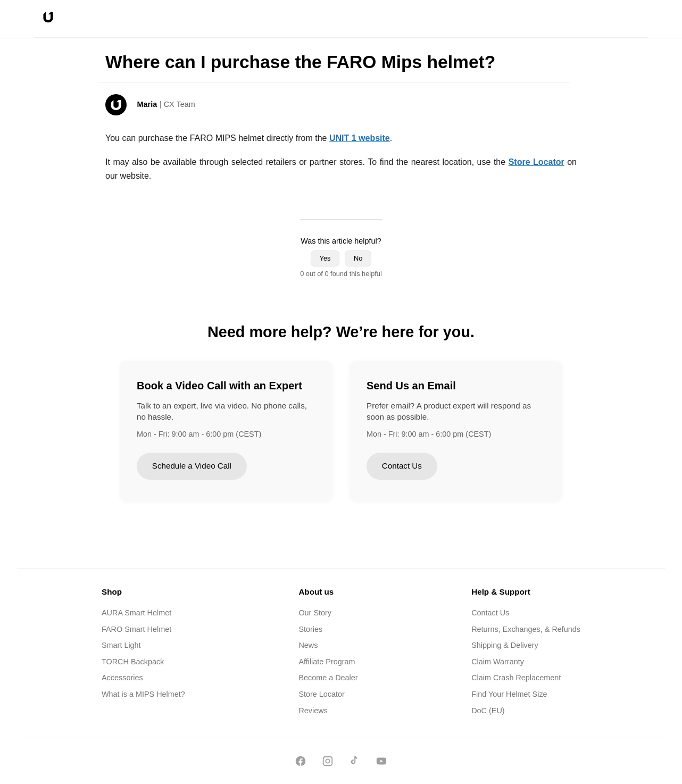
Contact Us (402, 466)
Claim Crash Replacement (516, 678)
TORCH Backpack (133, 662)
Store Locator (321, 694)
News (308, 645)
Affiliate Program (327, 662)
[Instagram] (328, 763)
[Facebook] (301, 763)
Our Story (315, 613)
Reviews (313, 711)
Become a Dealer (328, 678)
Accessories (122, 678)
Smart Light (121, 645)
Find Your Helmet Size (509, 694)
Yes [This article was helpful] (325, 258)
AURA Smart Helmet (136, 613)
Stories (310, 629)
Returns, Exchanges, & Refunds (526, 629)
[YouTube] (381, 763)
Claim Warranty (498, 662)
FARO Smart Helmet (136, 629)
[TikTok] (354, 763)
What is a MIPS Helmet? (143, 694)
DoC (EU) (488, 711)
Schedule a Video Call (192, 466)
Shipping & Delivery (505, 645)
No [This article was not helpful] (358, 258)
